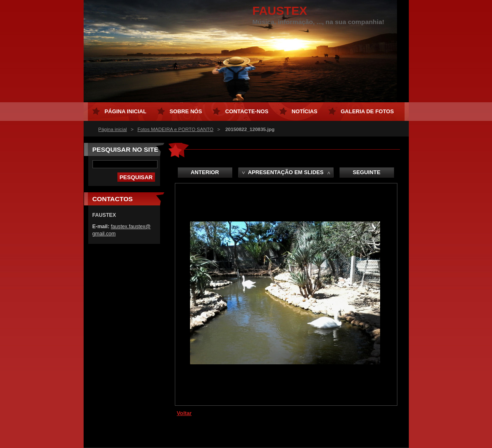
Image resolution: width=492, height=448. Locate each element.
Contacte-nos (247, 111)
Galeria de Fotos (367, 111)
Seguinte (366, 172)
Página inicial (113, 129)
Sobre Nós (186, 111)
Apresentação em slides (286, 172)
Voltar (184, 413)
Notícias (305, 111)
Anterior (205, 172)
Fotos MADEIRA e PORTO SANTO (175, 129)
